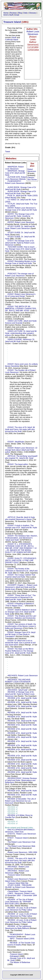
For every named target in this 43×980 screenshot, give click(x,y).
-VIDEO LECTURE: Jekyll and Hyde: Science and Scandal (21, 322)
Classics (31, 177)
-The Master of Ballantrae (20, 962)
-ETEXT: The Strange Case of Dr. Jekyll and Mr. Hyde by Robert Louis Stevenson (20, 243)
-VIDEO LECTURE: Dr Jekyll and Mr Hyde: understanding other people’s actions (21, 333)
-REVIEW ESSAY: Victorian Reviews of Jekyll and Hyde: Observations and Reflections (21, 780)
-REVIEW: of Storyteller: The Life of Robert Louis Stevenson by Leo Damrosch (20, 801)
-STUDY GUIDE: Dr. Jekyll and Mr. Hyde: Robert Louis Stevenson (20, 227)
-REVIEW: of (19, 827)
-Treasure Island (14, 875)
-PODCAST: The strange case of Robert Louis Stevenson (19, 275)
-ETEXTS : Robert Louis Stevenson (22, 834)
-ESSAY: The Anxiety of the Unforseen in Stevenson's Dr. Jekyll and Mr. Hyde (21, 571)
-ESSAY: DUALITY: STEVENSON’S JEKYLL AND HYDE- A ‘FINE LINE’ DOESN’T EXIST (21, 560)
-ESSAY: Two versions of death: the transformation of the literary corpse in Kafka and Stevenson (21, 626)
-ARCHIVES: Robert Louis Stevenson (22, 676)
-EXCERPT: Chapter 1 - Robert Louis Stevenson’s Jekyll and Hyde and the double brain (21, 587)
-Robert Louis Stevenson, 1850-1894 (22, 852)
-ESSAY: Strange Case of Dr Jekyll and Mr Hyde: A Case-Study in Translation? (20, 634)
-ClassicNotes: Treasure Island (20, 891)
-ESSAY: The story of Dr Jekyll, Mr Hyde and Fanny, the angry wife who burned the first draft (20, 429)
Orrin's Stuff (8, 15)
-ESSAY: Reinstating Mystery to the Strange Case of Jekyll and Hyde (20, 262)
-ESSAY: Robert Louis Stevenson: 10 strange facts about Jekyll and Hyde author (21, 450)
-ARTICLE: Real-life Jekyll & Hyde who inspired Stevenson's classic (20, 518)
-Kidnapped (14, 956)
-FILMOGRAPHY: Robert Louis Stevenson (15, 182)
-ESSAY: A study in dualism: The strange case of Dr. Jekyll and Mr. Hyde (21, 527)
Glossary (33, 13)
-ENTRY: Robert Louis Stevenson (21, 222)
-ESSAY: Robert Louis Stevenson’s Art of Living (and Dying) (20, 295)
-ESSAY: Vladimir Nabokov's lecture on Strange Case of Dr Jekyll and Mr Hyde (21, 612)
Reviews (13, 13)
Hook (14, 38)
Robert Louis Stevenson (33, 33)
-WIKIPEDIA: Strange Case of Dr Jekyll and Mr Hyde (15, 173)
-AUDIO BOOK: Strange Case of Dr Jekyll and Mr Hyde (21, 188)
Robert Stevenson (32, 170)
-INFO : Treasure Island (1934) (22, 939)
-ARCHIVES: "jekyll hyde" (18, 690)
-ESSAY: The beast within (18, 464)
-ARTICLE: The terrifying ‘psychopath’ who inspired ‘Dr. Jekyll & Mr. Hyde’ (21, 457)
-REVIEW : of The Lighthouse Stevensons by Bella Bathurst (18, 927)
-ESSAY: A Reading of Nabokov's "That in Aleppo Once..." (20, 605)
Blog (20, 13)
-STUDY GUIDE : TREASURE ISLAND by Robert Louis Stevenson (20, 886)
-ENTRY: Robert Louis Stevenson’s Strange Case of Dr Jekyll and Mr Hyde (21, 209)
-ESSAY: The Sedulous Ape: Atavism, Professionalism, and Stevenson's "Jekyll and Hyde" (21, 538)
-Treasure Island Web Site (18, 883)
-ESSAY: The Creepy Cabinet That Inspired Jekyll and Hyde (20, 576)
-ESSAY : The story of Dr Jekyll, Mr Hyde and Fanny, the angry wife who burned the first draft (20, 861)
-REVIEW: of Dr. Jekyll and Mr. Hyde (22, 698)
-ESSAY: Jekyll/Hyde (16, 442)
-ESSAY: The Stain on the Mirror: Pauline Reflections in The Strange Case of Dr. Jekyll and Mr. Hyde (19, 651)
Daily (25, 13)
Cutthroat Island (12, 40)
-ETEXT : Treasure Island (17, 838)
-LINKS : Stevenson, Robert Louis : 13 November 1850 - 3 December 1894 (21, 894)
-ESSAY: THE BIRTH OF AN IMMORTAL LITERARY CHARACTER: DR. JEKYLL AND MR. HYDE (21, 309)
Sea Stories (32, 180)
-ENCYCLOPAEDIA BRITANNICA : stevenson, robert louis (20, 831)
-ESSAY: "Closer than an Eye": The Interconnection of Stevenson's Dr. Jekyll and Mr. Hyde (20, 597)
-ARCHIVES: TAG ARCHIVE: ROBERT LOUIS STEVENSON (18, 681)
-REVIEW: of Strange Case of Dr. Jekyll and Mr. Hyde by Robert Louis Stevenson (20, 694)
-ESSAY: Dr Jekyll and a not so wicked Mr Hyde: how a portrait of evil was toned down (20, 643)
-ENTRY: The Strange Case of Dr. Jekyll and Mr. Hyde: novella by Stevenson (20, 216)
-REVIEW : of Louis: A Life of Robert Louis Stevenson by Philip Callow (21, 909)
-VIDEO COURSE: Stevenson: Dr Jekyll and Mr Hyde (20, 340)
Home (6, 13)
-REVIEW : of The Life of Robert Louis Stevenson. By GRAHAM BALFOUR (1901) (19, 902)
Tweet (8, 152)
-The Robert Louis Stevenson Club (21, 842)
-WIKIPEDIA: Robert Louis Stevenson (14, 168)
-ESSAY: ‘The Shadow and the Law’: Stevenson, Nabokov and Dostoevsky (21, 617)
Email (17, 15)
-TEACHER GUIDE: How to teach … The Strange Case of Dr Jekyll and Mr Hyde (21, 249)
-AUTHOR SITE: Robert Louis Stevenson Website (16, 178)
